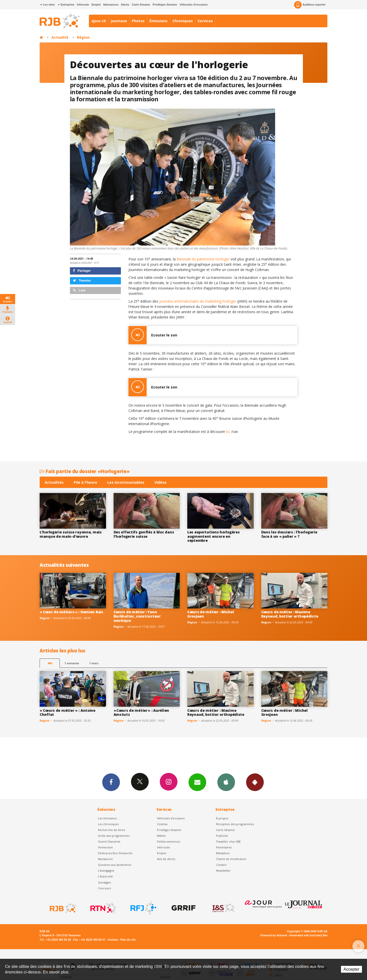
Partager (82, 271)
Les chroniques (108, 824)
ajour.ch (99, 21)
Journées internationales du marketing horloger (198, 301)
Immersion (105, 847)
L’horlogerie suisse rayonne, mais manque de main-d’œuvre (71, 534)
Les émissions (107, 818)
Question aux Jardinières (115, 865)
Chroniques (183, 21)
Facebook (111, 782)
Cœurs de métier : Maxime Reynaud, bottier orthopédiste (290, 614)
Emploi (96, 5)
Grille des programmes (114, 836)
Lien (79, 290)
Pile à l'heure (85, 482)
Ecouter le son (153, 335)
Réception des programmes (235, 824)
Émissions (159, 21)
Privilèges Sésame (165, 5)
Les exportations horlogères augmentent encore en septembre (213, 536)
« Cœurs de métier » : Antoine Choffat (68, 713)
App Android (255, 782)
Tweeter (82, 280)
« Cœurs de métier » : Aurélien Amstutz (141, 713)
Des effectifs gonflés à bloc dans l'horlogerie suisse (144, 534)
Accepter (351, 969)
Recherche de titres (111, 830)
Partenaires (224, 847)
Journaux (119, 21)
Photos (138, 21)
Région (83, 37)
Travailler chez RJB (228, 841)
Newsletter (223, 871)
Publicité (222, 836)
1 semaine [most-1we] (72, 663)
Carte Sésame (141, 5)
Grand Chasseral (109, 841)
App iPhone (226, 782)
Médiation (223, 853)
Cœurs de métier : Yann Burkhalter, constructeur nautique (137, 616)
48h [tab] (50, 663)
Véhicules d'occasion (193, 5)
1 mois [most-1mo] (94, 663)
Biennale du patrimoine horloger (203, 259)
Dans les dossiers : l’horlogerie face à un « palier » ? (289, 534)
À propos (222, 818)
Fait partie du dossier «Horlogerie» (85, 471)
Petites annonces (169, 841)
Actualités (54, 482)
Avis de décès (166, 859)
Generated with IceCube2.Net (308, 935)
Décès (125, 5)
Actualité (60, 37)
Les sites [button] (47, 5)
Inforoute (83, 5)
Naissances (111, 5)
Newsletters (197, 782)
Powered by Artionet (274, 935)
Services (205, 21)
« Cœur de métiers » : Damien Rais (71, 612)
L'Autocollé (105, 876)
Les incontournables (126, 482)
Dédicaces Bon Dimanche (115, 853)
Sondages (104, 882)
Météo (161, 836)
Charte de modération (231, 859)
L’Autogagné (106, 871)
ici (228, 432)
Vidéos (161, 482)
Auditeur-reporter (310, 5)
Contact (221, 865)
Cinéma (162, 824)
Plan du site (128, 940)
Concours (104, 888)
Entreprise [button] (66, 5)
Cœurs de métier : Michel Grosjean (211, 614)
